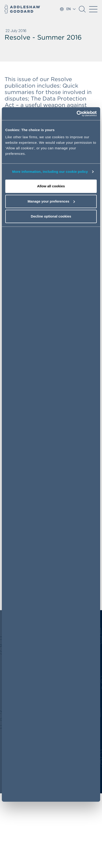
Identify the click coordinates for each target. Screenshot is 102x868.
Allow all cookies (51, 186)
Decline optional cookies (51, 216)
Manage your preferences (51, 201)
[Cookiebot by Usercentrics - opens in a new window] (77, 114)
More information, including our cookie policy (50, 172)
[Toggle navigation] (93, 9)
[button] (82, 11)
